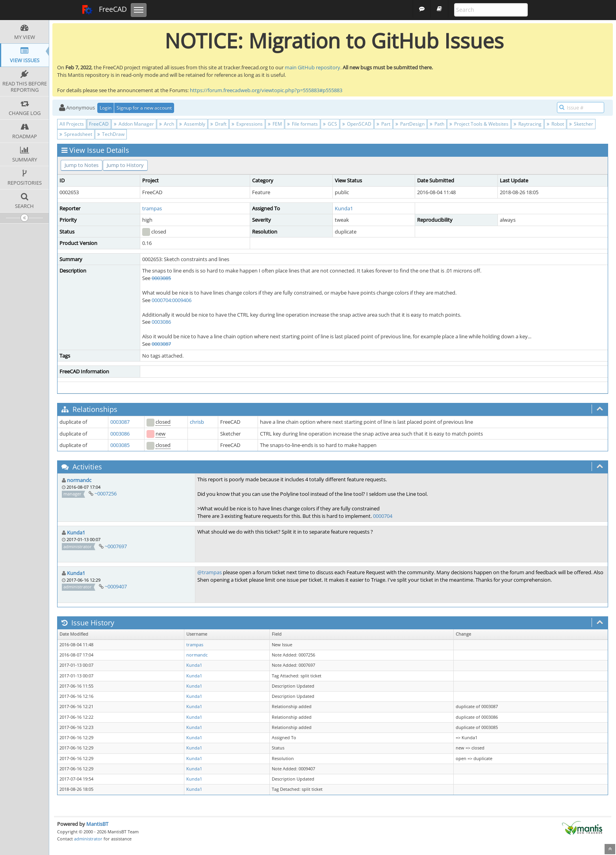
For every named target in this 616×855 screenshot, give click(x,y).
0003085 (161, 278)
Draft (218, 124)
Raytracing (528, 124)
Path (437, 124)
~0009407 (116, 586)
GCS (330, 124)
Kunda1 (344, 208)
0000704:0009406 (172, 300)
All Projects (72, 124)
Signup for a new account (144, 108)
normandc (79, 480)
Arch (167, 124)
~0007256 (106, 493)
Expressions (247, 124)
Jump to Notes (82, 165)
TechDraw (111, 134)
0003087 (161, 344)
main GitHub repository (313, 67)
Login (106, 108)
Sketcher (581, 124)
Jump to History (125, 165)
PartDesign (410, 124)
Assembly (192, 124)
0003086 (161, 322)
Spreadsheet (76, 134)
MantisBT (97, 824)
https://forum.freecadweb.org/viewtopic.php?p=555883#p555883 (266, 90)
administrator (88, 839)
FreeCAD (104, 10)
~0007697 (116, 546)
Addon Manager (134, 124)
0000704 (383, 516)
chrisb (197, 422)
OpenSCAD (357, 124)
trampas (152, 208)
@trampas (210, 572)
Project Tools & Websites (479, 124)
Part (383, 124)
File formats (302, 124)
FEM (275, 124)
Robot (555, 124)
